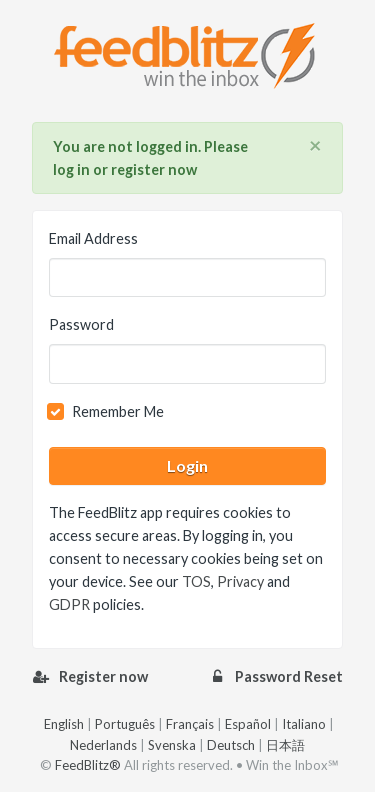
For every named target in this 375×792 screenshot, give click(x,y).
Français (190, 724)
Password (81, 324)
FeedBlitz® (88, 765)
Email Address (93, 238)
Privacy (240, 581)
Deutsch (231, 745)
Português (125, 724)
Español (248, 724)
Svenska (172, 745)
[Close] (315, 146)
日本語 (285, 745)
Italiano (304, 724)
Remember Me (118, 411)
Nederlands (103, 745)
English (64, 724)
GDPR (69, 604)
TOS (196, 581)
